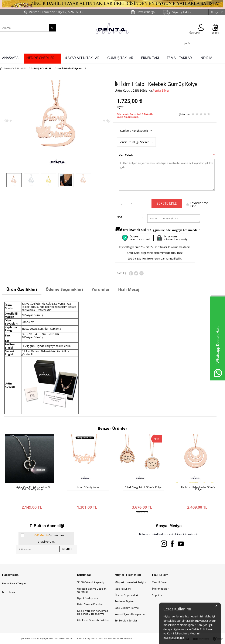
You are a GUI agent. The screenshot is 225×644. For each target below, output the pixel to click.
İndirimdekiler (160, 578)
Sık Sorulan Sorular (126, 610)
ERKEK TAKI (150, 58)
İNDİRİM (206, 58)
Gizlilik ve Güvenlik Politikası (94, 609)
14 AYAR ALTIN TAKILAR (81, 58)
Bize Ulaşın (8, 582)
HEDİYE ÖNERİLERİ (41, 58)
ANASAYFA (10, 58)
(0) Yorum (184, 114)
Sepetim (157, 584)
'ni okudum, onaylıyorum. (42, 527)
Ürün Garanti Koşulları (90, 594)
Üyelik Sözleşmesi (88, 587)
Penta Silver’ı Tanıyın (14, 573)
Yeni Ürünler (160, 572)
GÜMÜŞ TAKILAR (120, 58)
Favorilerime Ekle (199, 204)
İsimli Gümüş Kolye (88, 487)
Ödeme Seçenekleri (126, 584)
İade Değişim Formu (127, 597)
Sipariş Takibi (182, 12)
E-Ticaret (100, 639)
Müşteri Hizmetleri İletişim (130, 572)
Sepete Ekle (167, 203)
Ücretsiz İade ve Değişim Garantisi (92, 579)
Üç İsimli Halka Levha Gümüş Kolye (198, 488)
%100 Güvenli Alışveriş (91, 572)
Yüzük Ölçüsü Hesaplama (130, 604)
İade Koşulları (123, 578)
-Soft (90, 639)
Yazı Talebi (126, 155)
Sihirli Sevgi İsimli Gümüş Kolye (143, 487)
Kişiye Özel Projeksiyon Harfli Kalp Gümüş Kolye (33, 488)
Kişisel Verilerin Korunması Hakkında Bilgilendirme (93, 602)
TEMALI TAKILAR (179, 58)
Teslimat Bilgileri (125, 591)
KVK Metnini (42, 525)
